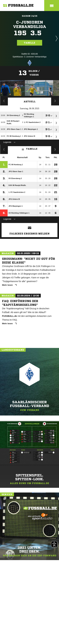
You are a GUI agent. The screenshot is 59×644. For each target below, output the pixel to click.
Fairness (4, 149)
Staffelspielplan (4, 101)
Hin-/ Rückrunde (55, 149)
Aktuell (30, 102)
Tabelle (30, 43)
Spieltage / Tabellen (55, 101)
